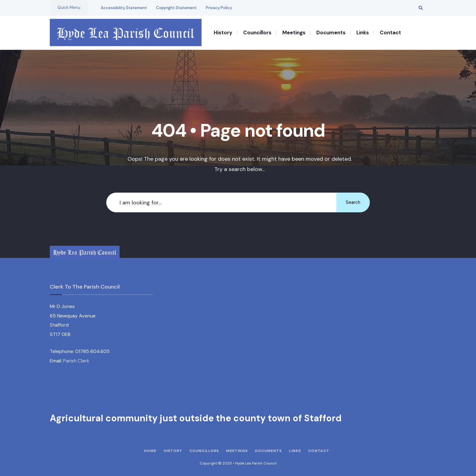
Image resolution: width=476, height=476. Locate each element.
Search (353, 202)
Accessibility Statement (124, 8)
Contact (390, 33)
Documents (331, 33)
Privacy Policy (219, 8)
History (223, 33)
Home (150, 451)
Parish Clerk (76, 361)
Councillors (257, 33)
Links (363, 33)
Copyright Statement (176, 8)
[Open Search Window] (421, 8)
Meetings (294, 33)
